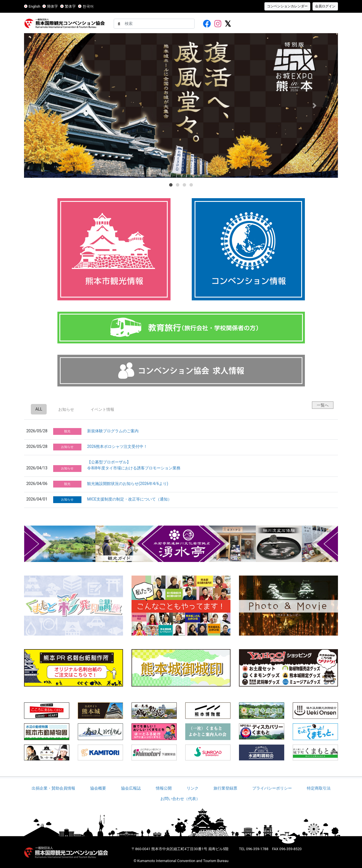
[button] (48, 106)
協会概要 (98, 788)
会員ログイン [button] (325, 6)
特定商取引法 (319, 788)
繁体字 (70, 6)
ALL (39, 409)
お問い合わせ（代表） (181, 799)
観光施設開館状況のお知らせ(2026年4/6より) (128, 484)
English (34, 6)
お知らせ (66, 409)
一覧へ (323, 405)
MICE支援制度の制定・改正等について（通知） (129, 499)
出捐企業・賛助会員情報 (53, 788)
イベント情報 (102, 409)
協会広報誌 (131, 788)
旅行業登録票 (225, 788)
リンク (193, 788)
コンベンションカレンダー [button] (287, 6)
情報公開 (164, 788)
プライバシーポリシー (272, 788)
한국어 (88, 6)
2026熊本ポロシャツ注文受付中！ (117, 446)
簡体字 (52, 6)
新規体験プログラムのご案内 (113, 431)
